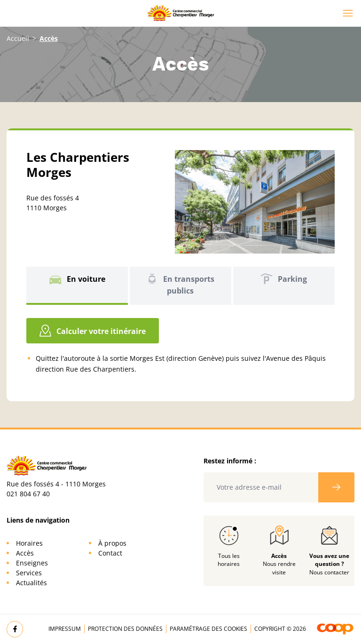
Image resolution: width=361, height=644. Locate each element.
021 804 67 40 (28, 494)
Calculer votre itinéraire (93, 331)
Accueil (18, 38)
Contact (110, 553)
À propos (112, 543)
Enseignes (32, 563)
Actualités (31, 583)
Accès (25, 553)
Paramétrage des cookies (208, 629)
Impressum (65, 629)
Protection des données (125, 629)
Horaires (29, 543)
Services (29, 573)
